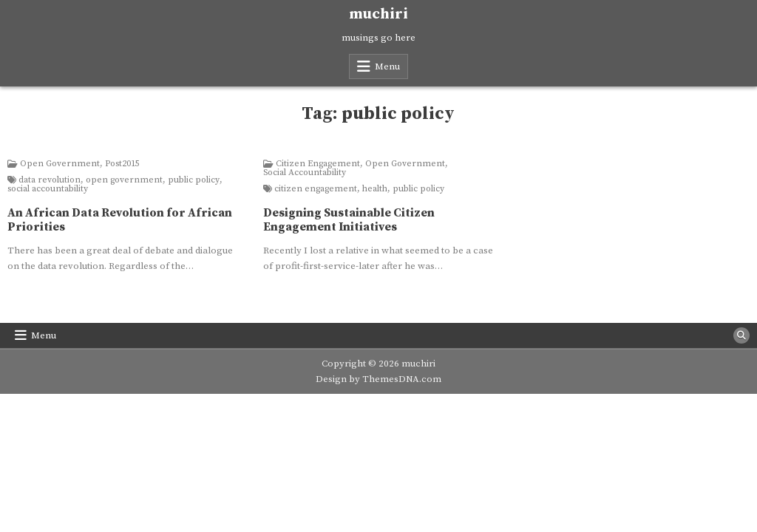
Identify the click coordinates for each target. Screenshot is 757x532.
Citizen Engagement (318, 164)
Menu (387, 66)
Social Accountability (305, 173)
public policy (194, 180)
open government (124, 180)
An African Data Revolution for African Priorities (120, 220)
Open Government (60, 164)
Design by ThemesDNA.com (378, 379)
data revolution (50, 180)
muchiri (378, 14)
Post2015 (122, 164)
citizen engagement (316, 189)
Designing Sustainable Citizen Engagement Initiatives (349, 220)
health (375, 189)
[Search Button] (741, 335)
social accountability (48, 189)
